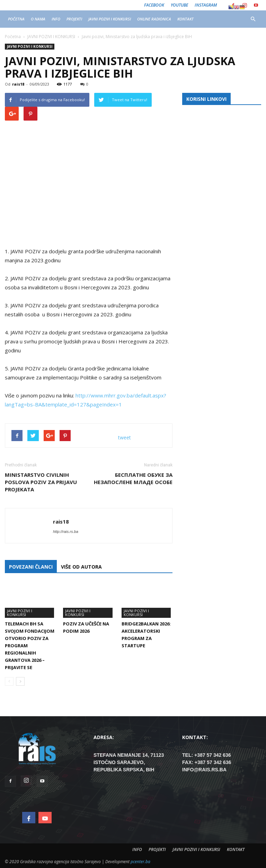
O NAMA (38, 19)
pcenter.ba (140, 862)
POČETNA (16, 19)
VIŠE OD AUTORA (81, 567)
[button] (253, 19)
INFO (56, 19)
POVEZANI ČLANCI (31, 567)
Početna (13, 37)
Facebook (154, 5)
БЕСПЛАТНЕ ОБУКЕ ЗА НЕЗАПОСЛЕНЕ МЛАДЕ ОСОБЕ (133, 478)
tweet (125, 437)
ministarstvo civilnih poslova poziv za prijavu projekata (41, 482)
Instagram (206, 5)
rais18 (18, 84)
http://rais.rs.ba (66, 532)
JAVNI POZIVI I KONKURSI (110, 19)
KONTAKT (185, 19)
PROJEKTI (74, 19)
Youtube (179, 5)
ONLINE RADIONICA (154, 19)
